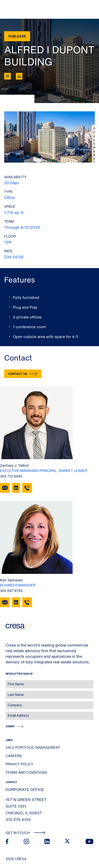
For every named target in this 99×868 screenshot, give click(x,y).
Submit (10, 726)
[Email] (7, 76)
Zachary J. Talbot (14, 465)
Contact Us (18, 374)
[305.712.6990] (27, 488)
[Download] (19, 76)
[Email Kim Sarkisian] (5, 602)
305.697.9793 (11, 591)
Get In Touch (25, 833)
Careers (14, 756)
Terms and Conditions (26, 772)
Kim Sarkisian (11, 580)
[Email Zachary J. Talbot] (5, 488)
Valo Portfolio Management (33, 747)
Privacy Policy (19, 764)
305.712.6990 (11, 476)
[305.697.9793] (27, 602)
